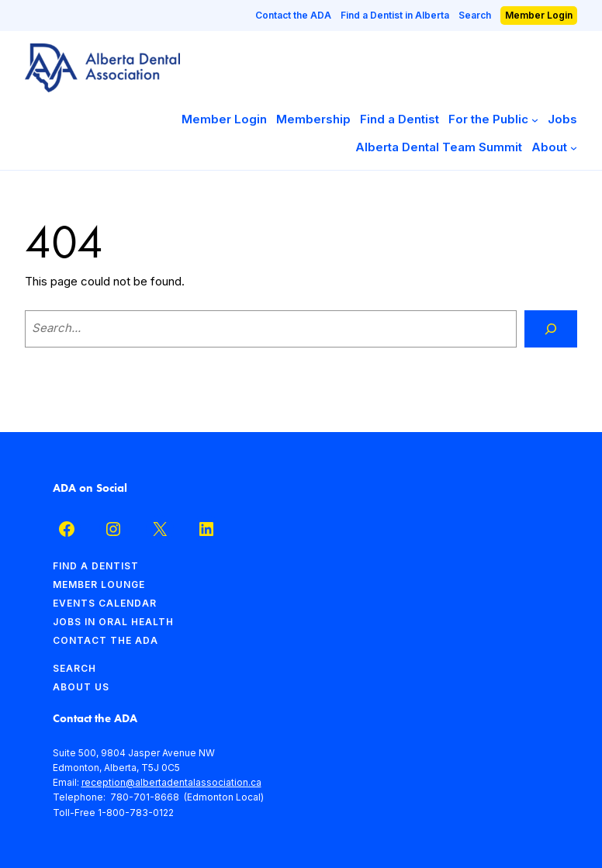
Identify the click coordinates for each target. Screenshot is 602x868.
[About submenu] (574, 148)
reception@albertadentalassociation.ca (171, 782)
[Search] (551, 329)
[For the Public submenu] (535, 120)
